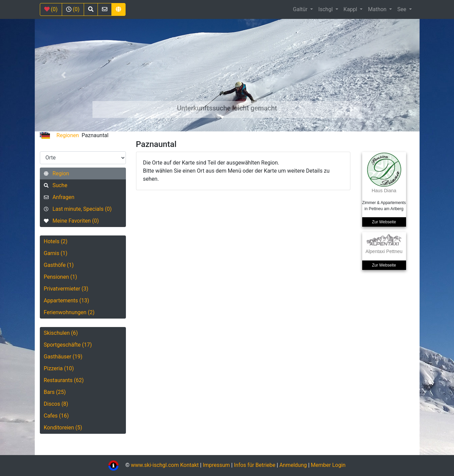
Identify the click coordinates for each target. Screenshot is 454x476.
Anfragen (59, 197)
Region (57, 173)
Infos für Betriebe (255, 465)
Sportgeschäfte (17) (68, 345)
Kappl (351, 9)
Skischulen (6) (61, 333)
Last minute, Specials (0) (78, 209)
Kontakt (190, 465)
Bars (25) (55, 392)
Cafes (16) (56, 416)
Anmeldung (293, 465)
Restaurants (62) (64, 380)
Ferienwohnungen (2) (69, 312)
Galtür (301, 9)
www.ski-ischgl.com (155, 465)
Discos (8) (56, 404)
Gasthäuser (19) (63, 357)
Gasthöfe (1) (59, 265)
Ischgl (326, 9)
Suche (56, 185)
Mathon (378, 9)
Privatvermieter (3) (66, 289)
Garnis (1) (56, 253)
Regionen (68, 135)
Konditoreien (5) (63, 428)
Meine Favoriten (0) (71, 221)
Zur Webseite (384, 222)
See (402, 9)
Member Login (328, 465)
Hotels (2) (56, 241)
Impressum (217, 465)
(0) (51, 9)
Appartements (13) (66, 300)
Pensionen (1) (61, 277)
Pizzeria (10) (59, 368)
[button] (64, 75)
